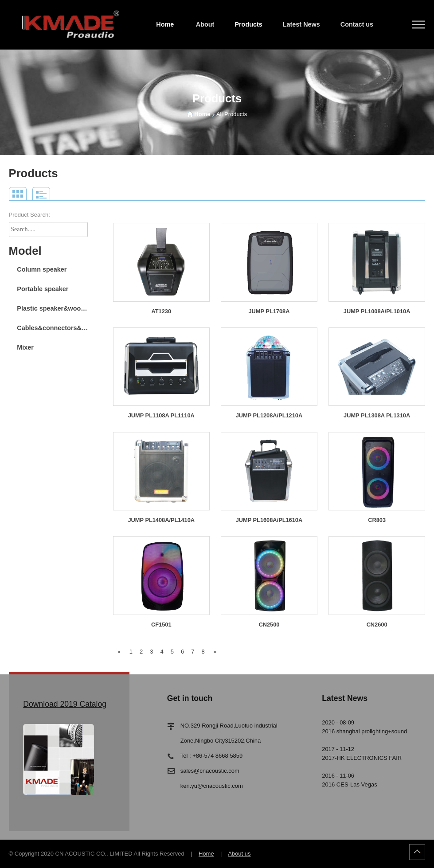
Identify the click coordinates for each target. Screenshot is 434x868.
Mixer (25, 347)
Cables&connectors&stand (53, 328)
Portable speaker (43, 289)
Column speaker (42, 269)
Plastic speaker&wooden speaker (53, 308)
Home (165, 24)
